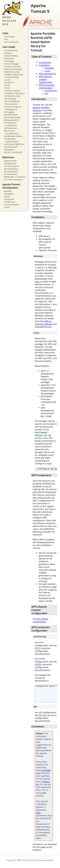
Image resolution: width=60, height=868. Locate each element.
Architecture (10, 202)
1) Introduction (11, 50)
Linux (47, 71)
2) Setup (8, 53)
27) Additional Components (10, 124)
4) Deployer (9, 58)
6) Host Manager (11, 64)
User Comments (11, 42)
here (37, 282)
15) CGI (7, 88)
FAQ (6, 39)
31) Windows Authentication (11, 140)
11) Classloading (11, 77)
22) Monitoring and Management (13, 108)
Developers (9, 199)
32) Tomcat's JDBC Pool (14, 144)
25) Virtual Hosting (12, 117)
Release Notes (10, 161)
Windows (49, 68)
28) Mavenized (10, 128)
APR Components (47, 74)
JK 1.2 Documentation (14, 179)
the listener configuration (41, 621)
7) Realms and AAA (12, 66)
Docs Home (9, 37)
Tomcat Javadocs (12, 166)
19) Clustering (10, 99)
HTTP (37, 649)
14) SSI (7, 85)
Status (7, 196)
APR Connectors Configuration (47, 86)
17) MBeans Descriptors (15, 93)
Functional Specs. (12, 205)
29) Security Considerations (11, 132)
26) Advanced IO (11, 120)
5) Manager (9, 61)
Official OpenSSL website (43, 323)
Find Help (46, 774)
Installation (44, 65)
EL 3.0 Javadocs (11, 174)
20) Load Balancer (12, 101)
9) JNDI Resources (12, 72)
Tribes (7, 207)
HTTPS (38, 665)
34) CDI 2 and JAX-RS (13, 152)
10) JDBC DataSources (14, 74)
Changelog (9, 194)
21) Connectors (11, 104)
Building (8, 191)
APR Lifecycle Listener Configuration (46, 79)
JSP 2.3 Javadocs (11, 171)
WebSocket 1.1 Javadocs (15, 177)
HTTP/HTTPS (51, 91)
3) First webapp (11, 56)
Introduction (45, 62)
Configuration (10, 163)
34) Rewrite (9, 150)
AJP (46, 93)
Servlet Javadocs (11, 169)
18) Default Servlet (12, 96)
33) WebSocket (11, 147)
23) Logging (9, 112)
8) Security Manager (13, 69)
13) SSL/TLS (9, 83)
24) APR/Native (11, 115)
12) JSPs (7, 80)
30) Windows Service (13, 136)
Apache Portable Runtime (41, 109)
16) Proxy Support (12, 91)
